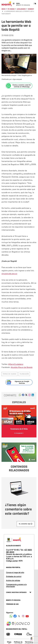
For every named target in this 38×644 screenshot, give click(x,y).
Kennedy (31, 9)
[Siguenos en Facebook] (11, 616)
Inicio (3, 9)
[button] (20, 395)
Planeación (24, 374)
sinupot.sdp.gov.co (9, 274)
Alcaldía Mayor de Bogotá (22, 367)
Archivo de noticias (13, 580)
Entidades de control (14, 576)
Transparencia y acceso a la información (16, 585)
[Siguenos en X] (19, 616)
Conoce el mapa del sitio (15, 572)
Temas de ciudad (9, 374)
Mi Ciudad (11, 9)
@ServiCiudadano (16, 364)
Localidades (21, 9)
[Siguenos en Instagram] (23, 616)
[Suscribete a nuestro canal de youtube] (27, 616)
